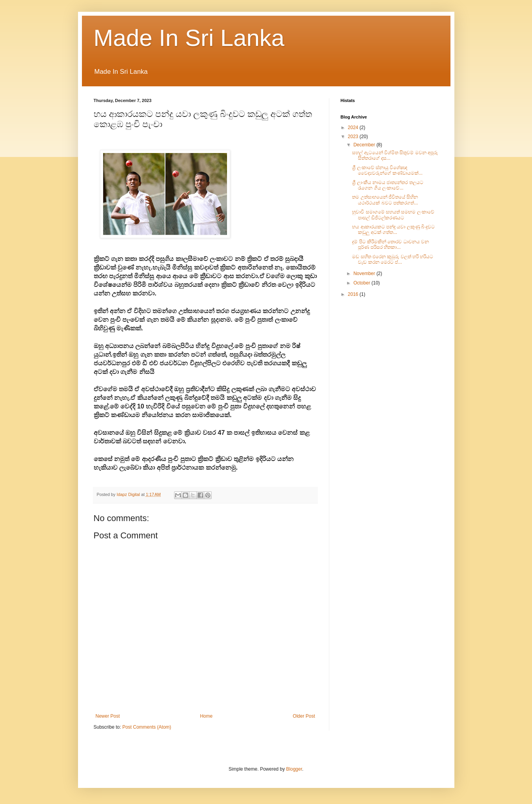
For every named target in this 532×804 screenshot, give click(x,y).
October (362, 283)
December (365, 145)
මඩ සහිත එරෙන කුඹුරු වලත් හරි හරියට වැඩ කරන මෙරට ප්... (393, 259)
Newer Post (108, 716)
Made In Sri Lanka (189, 38)
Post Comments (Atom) (147, 727)
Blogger (294, 769)
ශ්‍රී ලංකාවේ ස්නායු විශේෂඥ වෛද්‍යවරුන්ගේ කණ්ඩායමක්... (387, 170)
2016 (354, 294)
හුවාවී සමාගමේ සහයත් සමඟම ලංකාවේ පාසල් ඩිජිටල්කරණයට (393, 215)
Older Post (304, 716)
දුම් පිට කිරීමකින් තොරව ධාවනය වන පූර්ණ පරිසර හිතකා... (390, 244)
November (365, 273)
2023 (354, 137)
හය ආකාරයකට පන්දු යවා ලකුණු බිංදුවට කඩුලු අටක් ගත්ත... (393, 230)
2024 (354, 128)
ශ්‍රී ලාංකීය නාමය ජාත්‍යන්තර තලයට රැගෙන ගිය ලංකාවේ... (388, 185)
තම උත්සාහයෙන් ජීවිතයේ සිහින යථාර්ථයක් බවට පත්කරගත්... (385, 200)
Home (206, 716)
